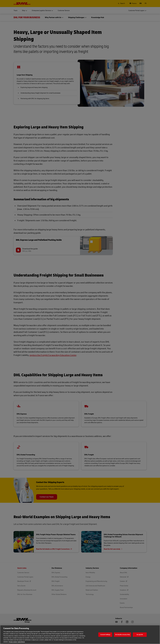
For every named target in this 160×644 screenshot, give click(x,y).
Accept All (140, 634)
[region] (80, 634)
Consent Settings (105, 634)
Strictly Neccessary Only (122, 634)
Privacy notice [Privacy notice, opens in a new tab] (13, 642)
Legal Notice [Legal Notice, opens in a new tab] (21, 642)
